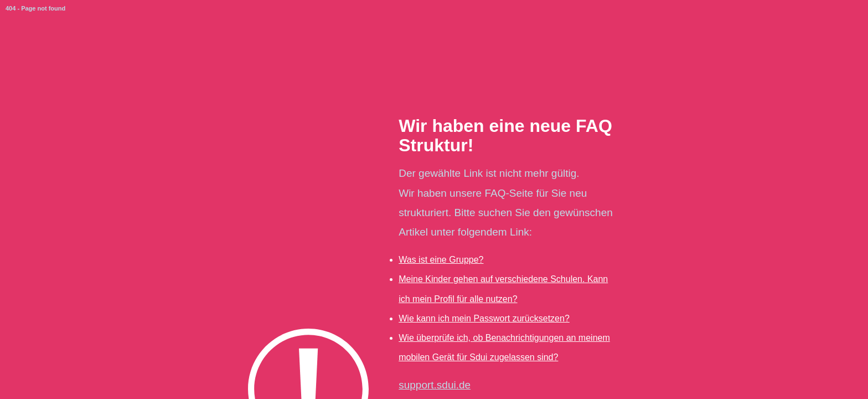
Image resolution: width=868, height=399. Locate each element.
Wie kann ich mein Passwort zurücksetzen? (484, 318)
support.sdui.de (435, 385)
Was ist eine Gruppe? (441, 260)
